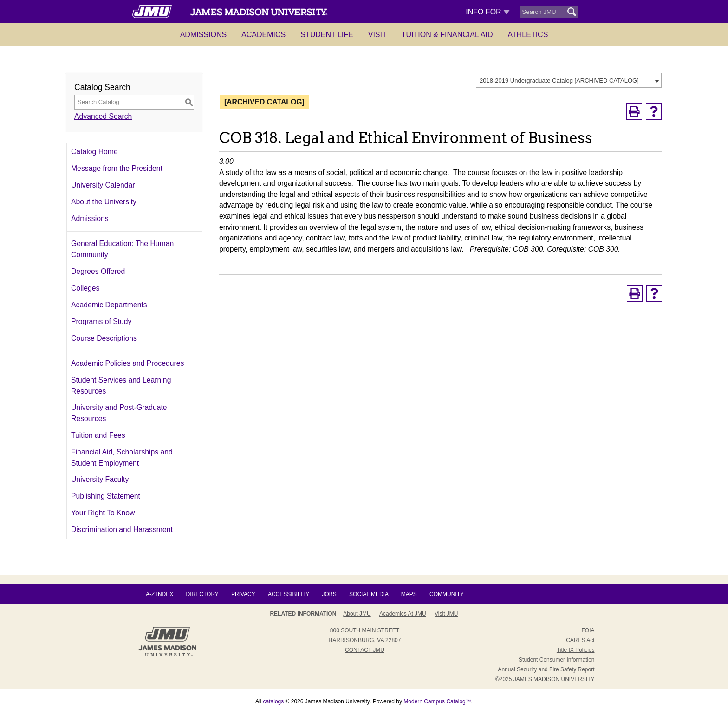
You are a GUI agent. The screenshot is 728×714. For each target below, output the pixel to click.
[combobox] (569, 80)
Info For (488, 12)
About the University (104, 202)
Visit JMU (446, 614)
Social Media (369, 594)
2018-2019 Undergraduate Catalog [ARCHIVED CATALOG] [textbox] (559, 81)
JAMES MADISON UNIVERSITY (554, 679)
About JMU (357, 614)
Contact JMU (365, 650)
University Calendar (103, 185)
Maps (409, 594)
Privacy (243, 594)
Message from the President (117, 168)
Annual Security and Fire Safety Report (546, 669)
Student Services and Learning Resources (121, 386)
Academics (263, 35)
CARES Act (580, 640)
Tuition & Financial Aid (447, 35)
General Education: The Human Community (122, 249)
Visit (377, 35)
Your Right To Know (103, 513)
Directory (202, 594)
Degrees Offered (98, 271)
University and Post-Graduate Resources (119, 413)
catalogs (274, 701)
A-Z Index (159, 594)
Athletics (528, 35)
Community (447, 594)
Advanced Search (103, 116)
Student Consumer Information (556, 660)
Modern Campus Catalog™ (437, 701)
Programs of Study (101, 321)
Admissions (203, 35)
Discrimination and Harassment (122, 529)
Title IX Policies (576, 650)
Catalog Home (94, 152)
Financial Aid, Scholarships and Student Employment (122, 458)
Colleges (85, 288)
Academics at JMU (403, 614)
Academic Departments (109, 305)
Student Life (327, 35)
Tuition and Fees (98, 435)
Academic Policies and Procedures (127, 363)
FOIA (588, 630)
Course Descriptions (104, 338)
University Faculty (100, 479)
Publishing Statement (106, 496)
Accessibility (289, 594)
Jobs (329, 594)
